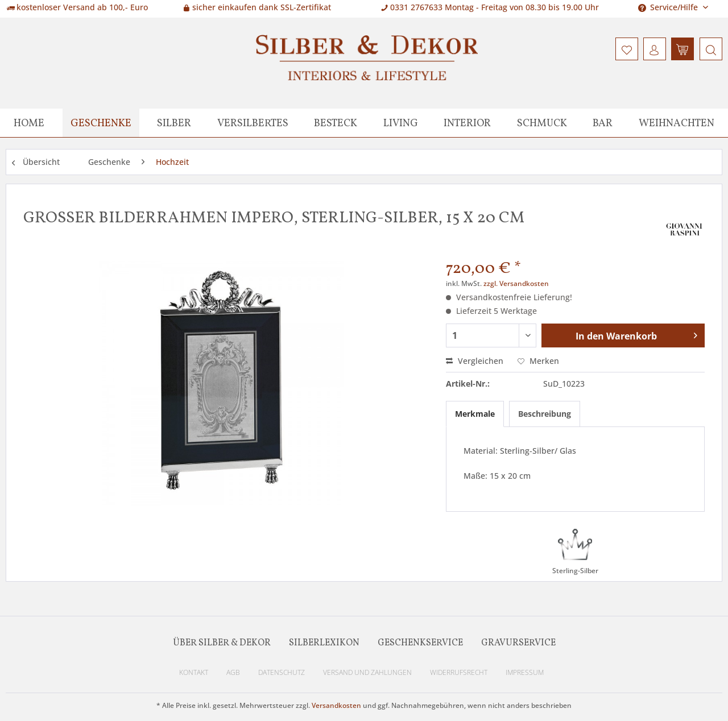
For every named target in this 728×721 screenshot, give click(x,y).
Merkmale (475, 414)
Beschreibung (545, 414)
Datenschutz (282, 672)
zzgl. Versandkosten (516, 283)
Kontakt (194, 672)
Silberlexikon (324, 643)
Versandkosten (336, 705)
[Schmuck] (542, 123)
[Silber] (174, 123)
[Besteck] (336, 123)
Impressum (525, 672)
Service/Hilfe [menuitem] (669, 7)
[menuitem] (710, 49)
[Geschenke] (101, 123)
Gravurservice (518, 643)
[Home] (29, 123)
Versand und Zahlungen (367, 672)
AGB (233, 672)
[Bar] (603, 123)
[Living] (401, 123)
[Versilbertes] (253, 123)
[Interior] (467, 123)
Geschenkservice (420, 643)
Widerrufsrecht (459, 672)
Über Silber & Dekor (222, 643)
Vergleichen (475, 361)
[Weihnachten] (677, 123)
